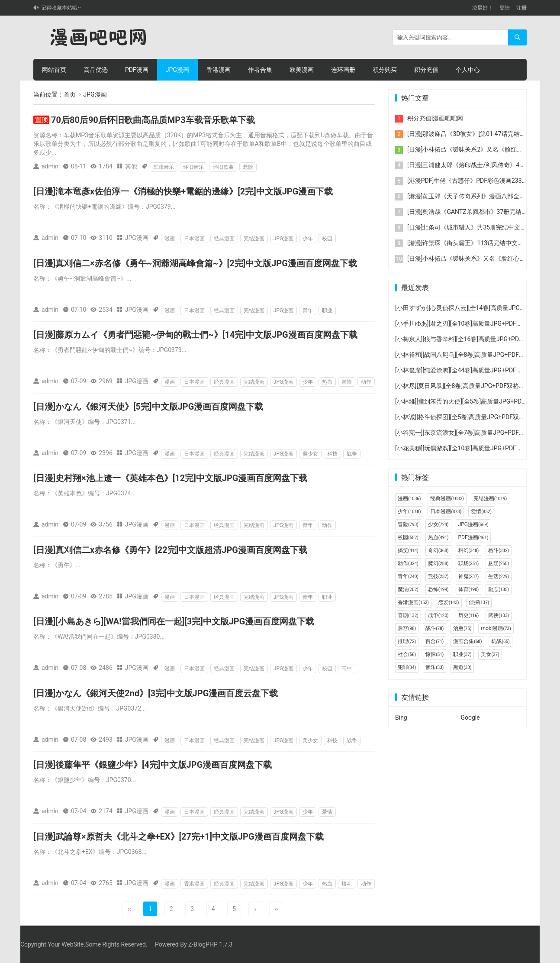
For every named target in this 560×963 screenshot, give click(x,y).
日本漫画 (194, 239)
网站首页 (54, 70)
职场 (469, 563)
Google (470, 717)
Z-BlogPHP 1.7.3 (210, 944)
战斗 (434, 628)
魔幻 (438, 563)
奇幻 (438, 550)
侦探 (479, 602)
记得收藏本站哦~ (61, 8)
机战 (500, 641)
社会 (407, 654)
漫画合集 (467, 641)
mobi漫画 (496, 628)
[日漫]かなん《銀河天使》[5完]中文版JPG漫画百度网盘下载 (148, 407)
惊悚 (434, 654)
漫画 (170, 239)
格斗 (347, 884)
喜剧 (408, 615)
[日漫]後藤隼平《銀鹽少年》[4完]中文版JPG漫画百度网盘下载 (153, 765)
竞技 (438, 576)
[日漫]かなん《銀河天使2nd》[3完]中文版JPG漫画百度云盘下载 (156, 693)
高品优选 (96, 70)
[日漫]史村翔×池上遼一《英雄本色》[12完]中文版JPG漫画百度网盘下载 (170, 478)
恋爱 (449, 602)
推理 (407, 641)
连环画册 (343, 70)
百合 (434, 641)
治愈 (462, 628)
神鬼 (469, 576)
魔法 (408, 589)
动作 (366, 382)
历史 (469, 615)
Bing (401, 717)
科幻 (469, 550)
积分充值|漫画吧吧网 (435, 118)
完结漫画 (254, 239)
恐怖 (438, 589)
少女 (438, 524)
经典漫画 (224, 239)
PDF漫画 (137, 70)
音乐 (434, 667)
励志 (499, 589)
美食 (490, 654)
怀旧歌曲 (223, 167)
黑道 (462, 667)
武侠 (499, 615)
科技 (332, 454)
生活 (499, 576)
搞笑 (408, 550)
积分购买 (385, 70)
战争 (352, 454)
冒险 (347, 382)
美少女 (310, 454)
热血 (327, 382)
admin (50, 166)
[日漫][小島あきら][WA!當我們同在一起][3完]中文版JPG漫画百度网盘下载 (174, 621)
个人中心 (468, 70)
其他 (131, 166)
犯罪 (407, 667)
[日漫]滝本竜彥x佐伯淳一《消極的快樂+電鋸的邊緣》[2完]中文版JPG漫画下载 (183, 191)
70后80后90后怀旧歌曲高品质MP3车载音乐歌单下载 (153, 120)
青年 (308, 310)
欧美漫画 (302, 70)
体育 (469, 589)
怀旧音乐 (193, 167)
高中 (347, 669)
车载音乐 (164, 167)
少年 (308, 239)
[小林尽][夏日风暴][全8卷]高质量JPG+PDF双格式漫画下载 (472, 386)
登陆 (505, 8)
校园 (327, 239)
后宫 (407, 628)
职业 (327, 310)
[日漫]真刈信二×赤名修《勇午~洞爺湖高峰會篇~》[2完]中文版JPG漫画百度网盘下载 (195, 263)
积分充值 (426, 70)
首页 (70, 94)
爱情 (327, 812)
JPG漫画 (177, 70)
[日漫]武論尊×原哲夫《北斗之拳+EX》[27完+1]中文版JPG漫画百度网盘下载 (179, 837)
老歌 (248, 167)
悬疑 (499, 563)
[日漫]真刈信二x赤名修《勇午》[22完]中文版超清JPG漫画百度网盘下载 (170, 550)
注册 (521, 8)
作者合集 (260, 70)
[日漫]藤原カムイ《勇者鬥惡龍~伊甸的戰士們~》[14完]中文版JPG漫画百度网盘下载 (195, 335)
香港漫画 (219, 70)
